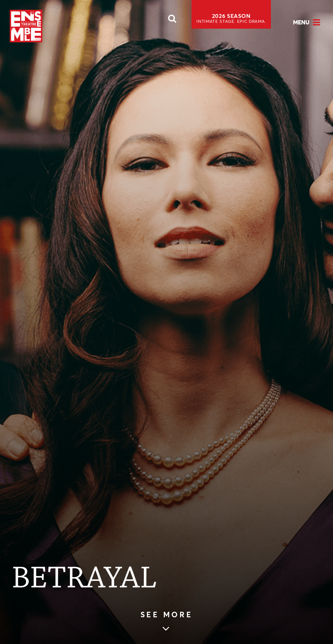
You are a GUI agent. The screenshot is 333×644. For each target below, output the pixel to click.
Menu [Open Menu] (301, 22)
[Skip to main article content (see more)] (167, 622)
